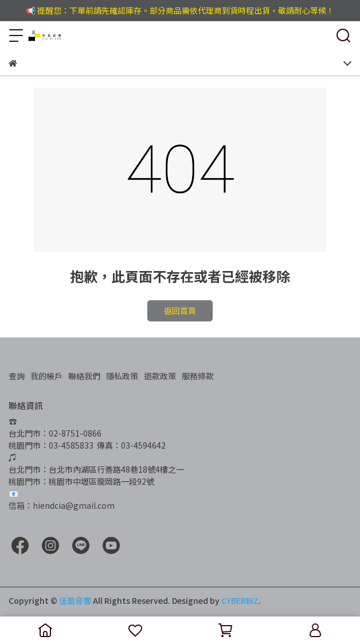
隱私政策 (122, 376)
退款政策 (160, 376)
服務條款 (198, 376)
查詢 (17, 376)
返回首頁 (180, 311)
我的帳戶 (46, 376)
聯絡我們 (84, 376)
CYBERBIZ (240, 600)
